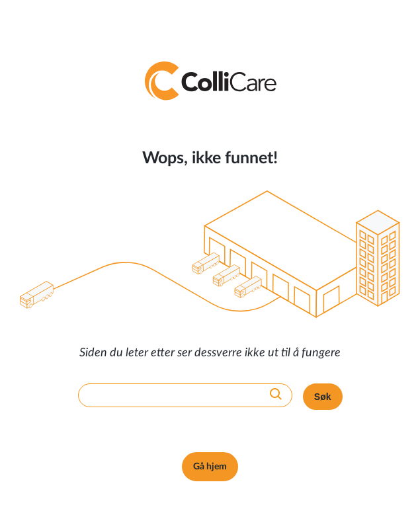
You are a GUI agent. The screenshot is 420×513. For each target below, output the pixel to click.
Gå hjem (210, 467)
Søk (323, 397)
